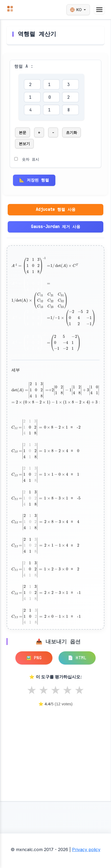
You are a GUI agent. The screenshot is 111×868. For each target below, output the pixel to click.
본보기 (24, 144)
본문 (23, 132)
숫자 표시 (31, 159)
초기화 (72, 132)
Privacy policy (86, 849)
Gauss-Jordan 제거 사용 (56, 227)
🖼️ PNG (34, 658)
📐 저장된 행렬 (34, 180)
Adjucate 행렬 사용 (56, 209)
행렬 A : (24, 66)
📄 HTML (77, 658)
